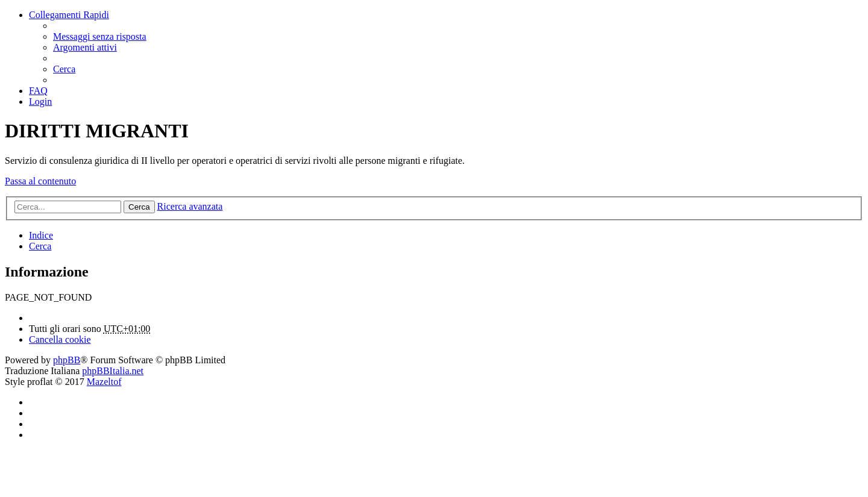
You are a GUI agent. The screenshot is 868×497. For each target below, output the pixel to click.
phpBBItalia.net (113, 371)
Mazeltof (104, 382)
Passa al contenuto (40, 181)
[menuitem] (100, 36)
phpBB (67, 360)
